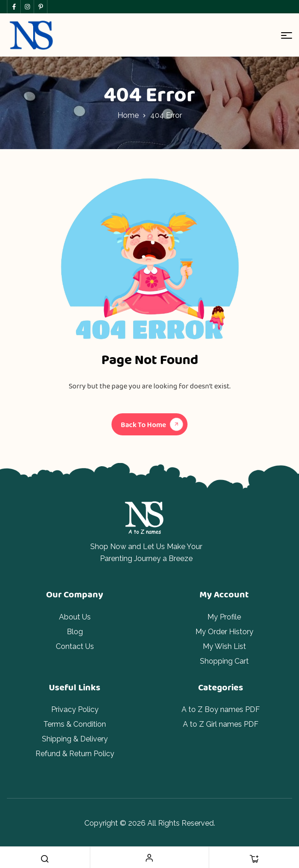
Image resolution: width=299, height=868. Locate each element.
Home (128, 115)
